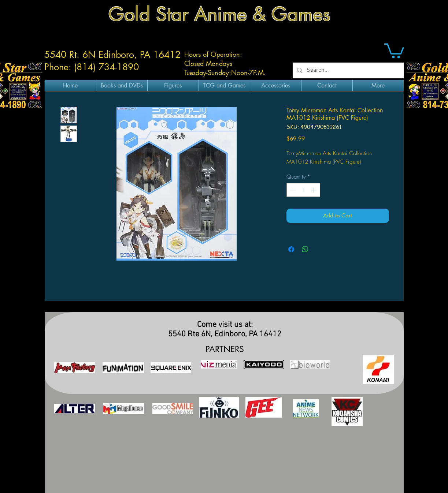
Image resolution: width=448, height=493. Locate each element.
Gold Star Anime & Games (219, 14)
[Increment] (314, 190)
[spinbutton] (303, 190)
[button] (394, 50)
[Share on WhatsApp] (305, 249)
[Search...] (347, 70)
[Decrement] (293, 190)
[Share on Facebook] (291, 249)
